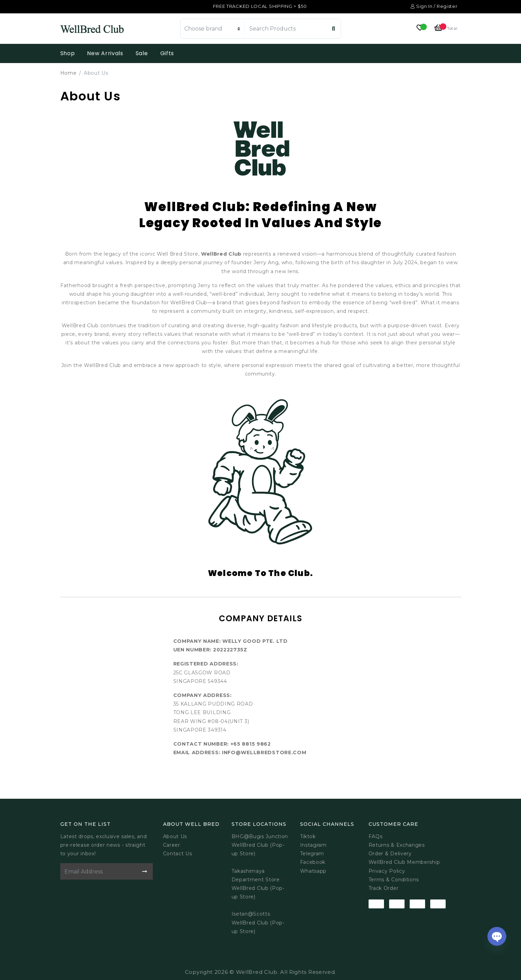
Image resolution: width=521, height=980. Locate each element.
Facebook (313, 862)
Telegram (312, 854)
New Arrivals (105, 53)
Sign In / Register (434, 6)
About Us (175, 836)
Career (172, 845)
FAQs (376, 836)
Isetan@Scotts (251, 914)
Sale (142, 53)
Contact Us (178, 854)
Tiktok (308, 836)
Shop (68, 53)
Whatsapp (313, 871)
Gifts (167, 53)
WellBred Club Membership (404, 862)
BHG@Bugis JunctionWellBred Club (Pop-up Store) (260, 845)
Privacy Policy (387, 871)
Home (69, 73)
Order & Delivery (390, 854)
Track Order (384, 888)
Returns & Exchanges (397, 845)
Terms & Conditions (394, 880)
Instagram (313, 845)
